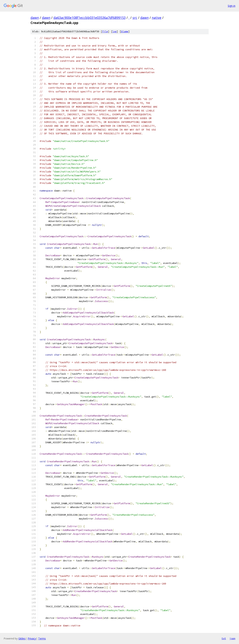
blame (125, 31)
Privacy (32, 638)
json (232, 638)
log (115, 31)
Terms (42, 638)
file (105, 31)
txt (224, 638)
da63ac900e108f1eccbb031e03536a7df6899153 (90, 18)
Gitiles (22, 638)
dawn (35, 18)
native (157, 18)
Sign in (232, 6)
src (135, 18)
